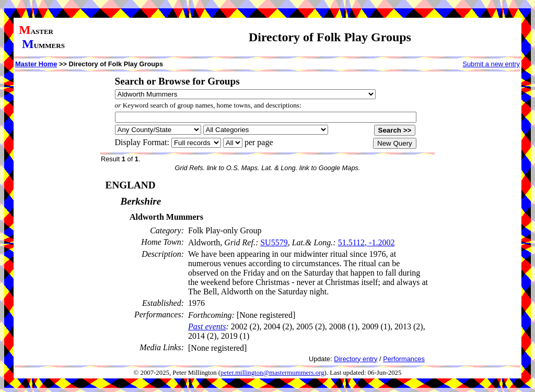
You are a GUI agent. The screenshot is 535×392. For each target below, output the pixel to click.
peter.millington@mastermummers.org (272, 373)
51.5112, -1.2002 (367, 242)
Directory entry (356, 359)
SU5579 (274, 242)
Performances (404, 359)
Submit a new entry (491, 64)
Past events (207, 326)
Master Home (36, 64)
